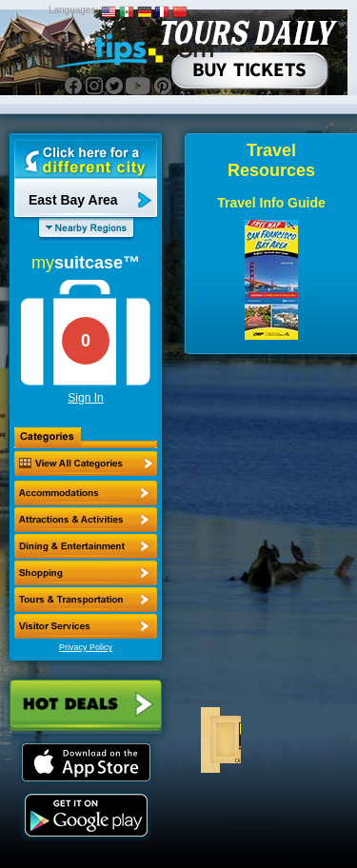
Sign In (85, 398)
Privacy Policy (86, 647)
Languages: (73, 10)
